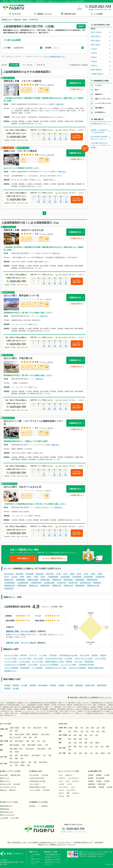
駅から (97, 90)
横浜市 (22, 734)
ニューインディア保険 (68, 665)
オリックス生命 (37, 662)
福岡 (11, 762)
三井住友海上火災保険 (86, 665)
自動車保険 (79, 685)
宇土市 (7, 577)
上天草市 (14, 577)
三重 (46, 745)
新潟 (16, 741)
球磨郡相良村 (45, 585)
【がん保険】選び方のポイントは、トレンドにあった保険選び (99, 145)
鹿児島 (22, 765)
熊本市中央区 (9, 574)
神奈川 (17, 734)
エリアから (98, 85)
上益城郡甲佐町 (36, 583)
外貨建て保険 (90, 685)
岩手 (29, 728)
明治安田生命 (89, 662)
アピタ (61, 781)
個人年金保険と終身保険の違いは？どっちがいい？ (99, 138)
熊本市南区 (40, 574)
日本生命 (95, 655)
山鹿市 (93, 574)
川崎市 (28, 734)
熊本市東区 (20, 574)
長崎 (35, 762)
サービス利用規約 (33, 842)
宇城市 (22, 577)
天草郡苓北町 (9, 588)
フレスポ (61, 784)
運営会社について (43, 845)
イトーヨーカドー (73, 778)
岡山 (22, 755)
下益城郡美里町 (53, 577)
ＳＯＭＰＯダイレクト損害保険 (15, 665)
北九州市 (16, 762)
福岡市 (23, 762)
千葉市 (47, 734)
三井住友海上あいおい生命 (68, 655)
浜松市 (40, 745)
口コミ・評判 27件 (48, 85)
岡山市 (26, 755)
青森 (24, 728)
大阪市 (15, 749)
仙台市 (39, 728)
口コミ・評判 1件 (47, 428)
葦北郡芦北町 (73, 583)
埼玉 (11, 737)
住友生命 (103, 655)
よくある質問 (4, 818)
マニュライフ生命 (25, 658)
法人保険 (16, 688)
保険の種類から (100, 108)
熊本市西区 (30, 574)
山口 (44, 755)
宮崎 (16, 765)
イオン (61, 775)
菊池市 (100, 574)
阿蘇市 (29, 577)
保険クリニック (5, 778)
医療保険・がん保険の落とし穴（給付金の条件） (99, 131)
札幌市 (17, 728)
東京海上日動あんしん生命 (54, 662)
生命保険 (7, 685)
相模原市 (35, 734)
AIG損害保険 (25, 668)
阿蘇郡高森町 (68, 580)
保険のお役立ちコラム (7, 812)
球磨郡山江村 (68, 585)
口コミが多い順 (27, 65)
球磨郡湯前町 (22, 585)
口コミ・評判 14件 (48, 155)
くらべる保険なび (36, 856)
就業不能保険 (102, 685)
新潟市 (21, 741)
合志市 (43, 577)
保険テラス (13, 790)
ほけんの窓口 (4, 775)
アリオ (67, 781)
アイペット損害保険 (11, 668)
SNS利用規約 (99, 842)
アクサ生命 (68, 658)
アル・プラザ (71, 790)
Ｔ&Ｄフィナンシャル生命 (83, 658)
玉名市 (86, 574)
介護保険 (61, 685)
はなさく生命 (85, 655)
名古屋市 (16, 745)
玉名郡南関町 (77, 577)
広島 (33, 755)
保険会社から (99, 94)
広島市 (38, 755)
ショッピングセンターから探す (70, 771)
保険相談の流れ (5, 809)
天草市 (36, 577)
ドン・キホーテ (63, 787)
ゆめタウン (69, 775)
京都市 (43, 749)
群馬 (36, 737)
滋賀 (50, 749)
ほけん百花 (17, 784)
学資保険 (53, 685)
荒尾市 (72, 574)
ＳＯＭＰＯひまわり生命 (54, 658)
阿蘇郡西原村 (80, 580)
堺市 (21, 749)
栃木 (30, 737)
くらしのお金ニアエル (36, 863)
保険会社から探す (37, 771)
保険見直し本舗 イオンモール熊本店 (21, 631)
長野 (28, 741)
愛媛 (16, 758)
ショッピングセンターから (103, 103)
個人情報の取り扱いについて (48, 842)
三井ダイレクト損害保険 (77, 668)
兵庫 (27, 749)
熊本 (40, 762)
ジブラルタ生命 (24, 662)
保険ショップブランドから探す (11, 771)
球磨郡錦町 (97, 583)
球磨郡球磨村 (80, 585)
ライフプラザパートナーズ (8, 787)
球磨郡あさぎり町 (93, 585)
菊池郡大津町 (9, 580)
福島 (16, 731)
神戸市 (31, 749)
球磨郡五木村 (57, 585)
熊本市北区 (50, 574)
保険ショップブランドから (103, 99)
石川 (39, 741)
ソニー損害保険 (37, 668)
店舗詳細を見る (75, 83)
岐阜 (24, 745)
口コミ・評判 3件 (47, 362)
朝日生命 (24, 655)
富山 (33, 741)
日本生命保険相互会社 (52, 855)
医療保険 (16, 685)
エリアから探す (7, 724)
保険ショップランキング (7, 815)
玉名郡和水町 (100, 577)
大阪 (11, 749)
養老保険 (33, 685)
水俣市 (79, 574)
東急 (68, 793)
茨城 (25, 737)
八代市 (58, 574)
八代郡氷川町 (61, 583)
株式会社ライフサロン (52, 857)
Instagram (45, 806)
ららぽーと (62, 778)
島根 (16, 755)
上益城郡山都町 (49, 583)
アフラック (33, 655)
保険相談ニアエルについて (58, 845)
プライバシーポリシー (64, 842)
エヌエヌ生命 (33, 665)
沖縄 (28, 765)
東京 (11, 734)
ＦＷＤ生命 (53, 655)
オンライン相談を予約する (53, 558)
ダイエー (61, 793)
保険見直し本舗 (15, 775)
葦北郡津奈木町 (85, 583)
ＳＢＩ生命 (78, 662)
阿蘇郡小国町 (45, 580)
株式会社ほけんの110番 (52, 860)
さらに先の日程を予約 (76, 137)
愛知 (11, 745)
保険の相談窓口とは (6, 806)
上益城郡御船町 (10, 583)
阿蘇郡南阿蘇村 (92, 580)
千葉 (42, 734)
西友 (68, 796)
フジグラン (75, 781)
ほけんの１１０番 (5, 784)
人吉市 (65, 574)
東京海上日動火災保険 (96, 668)
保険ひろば (3, 790)
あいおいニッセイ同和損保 (49, 665)
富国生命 (69, 662)
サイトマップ (71, 845)
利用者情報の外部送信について (83, 842)
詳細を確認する (23, 558)
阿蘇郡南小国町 (33, 580)
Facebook (32, 806)
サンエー (61, 790)
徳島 (50, 755)
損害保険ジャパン (10, 671)
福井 (44, 741)
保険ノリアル (35, 859)
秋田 (46, 728)
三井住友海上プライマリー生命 (56, 668)
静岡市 (34, 745)
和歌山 (17, 752)
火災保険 (70, 685)
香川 (11, 758)
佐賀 (30, 762)
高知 (22, 758)
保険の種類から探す (96, 771)
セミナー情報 (15, 818)
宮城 (34, 728)
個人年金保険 (43, 685)
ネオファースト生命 (11, 655)
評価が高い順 (41, 65)
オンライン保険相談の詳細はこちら (54, 57)
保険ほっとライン (5, 781)
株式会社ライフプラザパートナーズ (53, 863)
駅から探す (64, 724)
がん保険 (24, 685)
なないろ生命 (38, 658)
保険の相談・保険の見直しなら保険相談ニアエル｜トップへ (91, 697)
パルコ (73, 787)
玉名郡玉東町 (65, 577)
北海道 (12, 728)
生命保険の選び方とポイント (99, 125)
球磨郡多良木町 (10, 585)
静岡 (29, 745)
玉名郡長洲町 (88, 577)
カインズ (61, 796)
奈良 (11, 752)
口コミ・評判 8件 (47, 234)
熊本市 (45, 762)
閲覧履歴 (79, 9)
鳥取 (11, 755)
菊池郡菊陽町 (20, 580)
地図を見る (60, 104)
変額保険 (7, 688)
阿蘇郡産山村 (57, 580)
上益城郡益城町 (23, 583)
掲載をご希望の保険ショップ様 (17, 842)
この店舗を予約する (76, 89)
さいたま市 (17, 737)
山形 (11, 731)
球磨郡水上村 (34, 585)
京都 (38, 749)
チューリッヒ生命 (10, 662)
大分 (11, 765)
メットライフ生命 (10, 658)
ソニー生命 (43, 655)
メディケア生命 (100, 658)
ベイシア (69, 784)
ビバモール (75, 793)
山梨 (11, 741)
